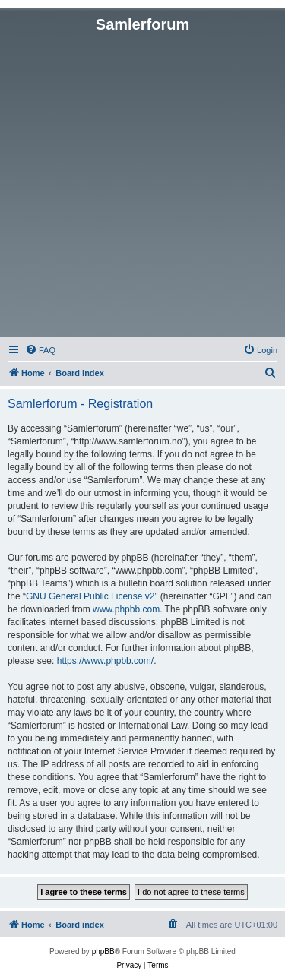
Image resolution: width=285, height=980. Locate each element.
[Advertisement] (142, 183)
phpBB (103, 952)
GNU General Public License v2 (90, 596)
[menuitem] (40, 350)
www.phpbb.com (126, 609)
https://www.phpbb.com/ (105, 661)
